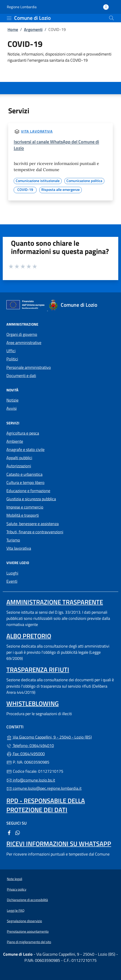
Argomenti (33, 29)
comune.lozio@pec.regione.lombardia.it (44, 788)
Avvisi (12, 408)
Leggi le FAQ (16, 910)
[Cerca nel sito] (111, 18)
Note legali (14, 879)
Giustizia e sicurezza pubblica (31, 499)
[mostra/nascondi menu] (9, 18)
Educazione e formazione (28, 491)
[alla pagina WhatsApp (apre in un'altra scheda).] (18, 832)
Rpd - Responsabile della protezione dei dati (46, 805)
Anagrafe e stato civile (25, 449)
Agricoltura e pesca (23, 433)
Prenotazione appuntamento (28, 931)
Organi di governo (22, 334)
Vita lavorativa (37, 131)
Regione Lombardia (22, 7)
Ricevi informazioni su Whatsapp (59, 844)
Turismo (13, 540)
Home (13, 29)
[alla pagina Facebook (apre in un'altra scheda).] (9, 832)
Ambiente (15, 441)
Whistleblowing (33, 703)
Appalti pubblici (19, 458)
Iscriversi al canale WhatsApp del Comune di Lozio (56, 145)
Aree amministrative (24, 343)
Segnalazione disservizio (24, 921)
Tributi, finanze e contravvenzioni (35, 532)
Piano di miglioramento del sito (29, 942)
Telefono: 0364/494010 (30, 746)
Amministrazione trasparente (55, 602)
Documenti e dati (21, 376)
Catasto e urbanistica (24, 474)
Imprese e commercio (25, 507)
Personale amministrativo (29, 367)
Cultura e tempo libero (25, 482)
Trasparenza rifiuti (38, 670)
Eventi (12, 581)
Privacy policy (17, 889)
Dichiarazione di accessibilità (27, 900)
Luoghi (12, 573)
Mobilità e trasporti (23, 515)
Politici (12, 359)
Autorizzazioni (19, 466)
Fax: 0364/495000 (26, 754)
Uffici (11, 351)
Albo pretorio (29, 636)
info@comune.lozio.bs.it (31, 780)
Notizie (12, 400)
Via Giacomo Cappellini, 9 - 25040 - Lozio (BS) (60, 737)
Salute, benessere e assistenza (33, 524)
